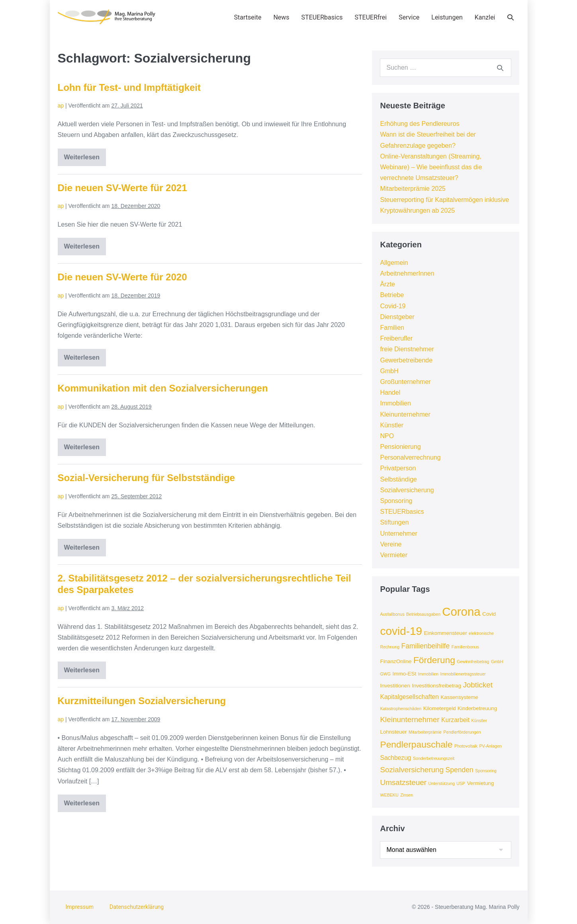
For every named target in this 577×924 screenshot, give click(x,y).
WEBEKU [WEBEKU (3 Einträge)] (389, 795)
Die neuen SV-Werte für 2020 (122, 277)
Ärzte (387, 284)
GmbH (389, 371)
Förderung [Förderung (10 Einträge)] (434, 660)
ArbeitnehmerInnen (407, 273)
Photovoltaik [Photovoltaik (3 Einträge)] (466, 746)
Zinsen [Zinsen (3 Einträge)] (407, 795)
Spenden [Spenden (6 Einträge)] (460, 770)
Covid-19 (393, 306)
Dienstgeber (397, 317)
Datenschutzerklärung (137, 907)
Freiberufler (396, 338)
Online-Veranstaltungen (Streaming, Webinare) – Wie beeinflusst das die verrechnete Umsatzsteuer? (431, 167)
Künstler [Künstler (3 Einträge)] (479, 720)
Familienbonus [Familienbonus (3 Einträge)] (465, 647)
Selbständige (398, 479)
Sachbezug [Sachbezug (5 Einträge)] (395, 758)
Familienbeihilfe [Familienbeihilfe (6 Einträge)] (426, 646)
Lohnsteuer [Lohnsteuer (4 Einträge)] (393, 732)
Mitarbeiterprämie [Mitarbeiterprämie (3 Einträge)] (425, 732)
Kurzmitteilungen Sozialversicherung (142, 701)
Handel (390, 393)
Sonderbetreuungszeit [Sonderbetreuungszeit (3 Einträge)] (434, 758)
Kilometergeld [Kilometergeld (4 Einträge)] (440, 708)
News (281, 17)
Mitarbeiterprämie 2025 (413, 189)
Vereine (391, 544)
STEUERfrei (371, 17)
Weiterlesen (85, 160)
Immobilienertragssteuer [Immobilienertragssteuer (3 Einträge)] (463, 674)
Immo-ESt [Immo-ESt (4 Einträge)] (405, 674)
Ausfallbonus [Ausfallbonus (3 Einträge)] (392, 614)
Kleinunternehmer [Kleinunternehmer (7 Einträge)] (410, 719)
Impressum (80, 907)
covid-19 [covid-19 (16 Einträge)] (401, 631)
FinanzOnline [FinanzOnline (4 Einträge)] (396, 661)
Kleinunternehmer (405, 414)
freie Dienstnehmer (407, 349)
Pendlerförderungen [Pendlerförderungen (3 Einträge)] (462, 732)
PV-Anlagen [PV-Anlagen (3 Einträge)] (490, 746)
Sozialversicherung (407, 490)
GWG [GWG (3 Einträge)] (385, 674)
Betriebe (392, 295)
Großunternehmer (405, 382)
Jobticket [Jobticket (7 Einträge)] (478, 685)
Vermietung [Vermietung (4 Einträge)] (481, 783)
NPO (387, 436)
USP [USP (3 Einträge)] (461, 783)
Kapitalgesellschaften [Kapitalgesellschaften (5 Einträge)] (409, 697)
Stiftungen (394, 522)
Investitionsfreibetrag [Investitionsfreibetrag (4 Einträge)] (436, 686)
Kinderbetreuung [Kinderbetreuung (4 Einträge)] (477, 708)
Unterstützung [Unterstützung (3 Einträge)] (441, 783)
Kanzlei (485, 17)
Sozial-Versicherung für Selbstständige (146, 478)
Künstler (392, 425)
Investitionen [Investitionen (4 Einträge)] (395, 686)
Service (409, 17)
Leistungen (447, 17)
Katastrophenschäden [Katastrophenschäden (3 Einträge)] (401, 709)
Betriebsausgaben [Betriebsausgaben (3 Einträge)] (423, 614)
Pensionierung (400, 447)
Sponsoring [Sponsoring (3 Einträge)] (486, 771)
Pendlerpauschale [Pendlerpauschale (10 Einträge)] (416, 744)
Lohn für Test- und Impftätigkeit (129, 87)
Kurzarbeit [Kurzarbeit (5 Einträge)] (455, 720)
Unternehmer (398, 533)
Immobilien (395, 403)
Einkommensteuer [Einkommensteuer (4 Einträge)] (446, 633)
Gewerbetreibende (406, 360)
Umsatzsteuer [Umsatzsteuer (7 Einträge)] (403, 782)
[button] (510, 17)
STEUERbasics (322, 17)
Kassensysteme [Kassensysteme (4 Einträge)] (459, 697)
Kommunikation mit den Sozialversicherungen (163, 388)
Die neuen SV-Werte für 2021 (122, 188)
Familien (392, 328)
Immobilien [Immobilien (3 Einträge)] (428, 674)
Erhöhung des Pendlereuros (420, 124)
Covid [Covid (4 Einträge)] (489, 614)
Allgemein (394, 263)
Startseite (248, 17)
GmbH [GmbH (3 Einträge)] (497, 662)
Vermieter (393, 555)
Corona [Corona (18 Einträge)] (461, 612)
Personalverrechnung (410, 457)
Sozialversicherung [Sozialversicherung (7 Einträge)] (412, 770)
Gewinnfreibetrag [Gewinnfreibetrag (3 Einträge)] (473, 662)
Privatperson (398, 468)
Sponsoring (396, 501)
